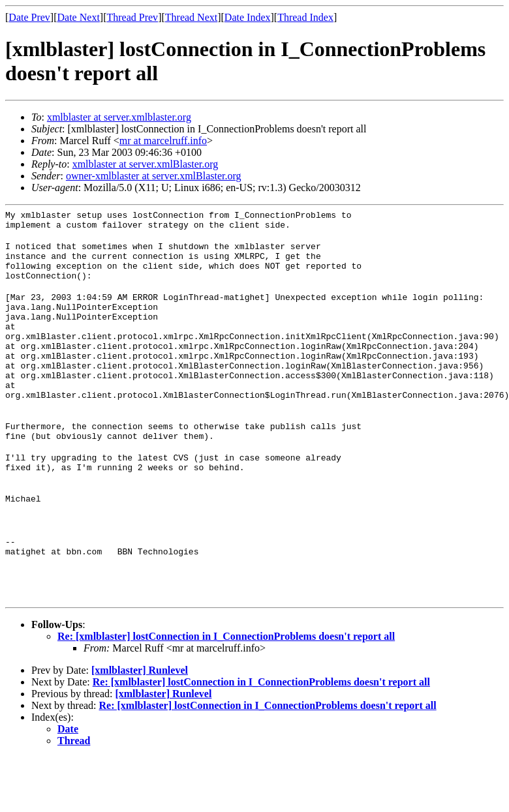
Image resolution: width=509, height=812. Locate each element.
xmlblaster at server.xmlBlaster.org (146, 164)
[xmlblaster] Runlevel (140, 725)
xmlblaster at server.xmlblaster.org (119, 117)
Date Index (248, 17)
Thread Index (305, 17)
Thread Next (191, 17)
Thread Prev (132, 17)
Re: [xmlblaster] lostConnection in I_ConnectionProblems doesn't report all (226, 691)
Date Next (79, 17)
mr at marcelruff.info (163, 141)
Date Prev (29, 17)
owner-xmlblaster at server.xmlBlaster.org (154, 176)
